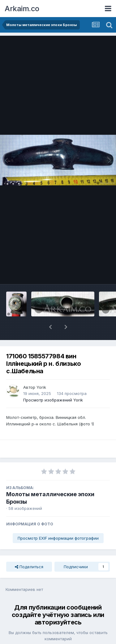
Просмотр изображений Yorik (53, 384)
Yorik (41, 371)
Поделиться (29, 551)
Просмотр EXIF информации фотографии (58, 522)
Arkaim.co (22, 9)
